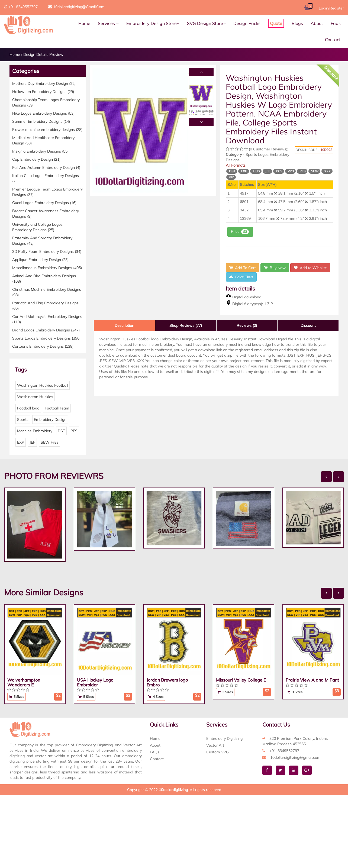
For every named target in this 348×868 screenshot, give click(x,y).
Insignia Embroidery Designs (40, 151)
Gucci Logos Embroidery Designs (44, 203)
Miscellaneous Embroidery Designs (47, 268)
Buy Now (275, 268)
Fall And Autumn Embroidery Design (46, 167)
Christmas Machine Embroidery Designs (47, 292)
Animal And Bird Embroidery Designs (44, 279)
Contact (333, 40)
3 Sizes (225, 692)
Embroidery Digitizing (224, 738)
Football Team (57, 408)
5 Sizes (17, 697)
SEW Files (50, 442)
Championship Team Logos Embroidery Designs (46, 102)
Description (124, 325)
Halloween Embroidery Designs (43, 92)
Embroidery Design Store (153, 23)
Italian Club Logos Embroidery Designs (46, 178)
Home (84, 23)
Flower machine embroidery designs (47, 130)
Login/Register (331, 8)
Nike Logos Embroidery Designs (43, 113)
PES (74, 431)
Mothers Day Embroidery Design (44, 83)
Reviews (247, 325)
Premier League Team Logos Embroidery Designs (47, 192)
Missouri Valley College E (241, 680)
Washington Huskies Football (43, 385)
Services (108, 23)
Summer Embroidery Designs (41, 121)
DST (61, 431)
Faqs (336, 23)
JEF (32, 442)
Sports (23, 420)
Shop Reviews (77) (186, 325)
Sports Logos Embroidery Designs (46, 338)
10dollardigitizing (173, 790)
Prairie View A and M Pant (312, 680)
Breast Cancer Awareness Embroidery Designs (46, 214)
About (317, 23)
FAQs (155, 752)
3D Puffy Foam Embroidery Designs (47, 251)
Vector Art (215, 745)
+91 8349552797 (21, 7)
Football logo (28, 408)
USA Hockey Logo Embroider (95, 682)
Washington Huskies (35, 397)
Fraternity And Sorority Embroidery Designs (42, 241)
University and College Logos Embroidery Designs (37, 227)
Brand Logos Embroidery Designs (46, 330)
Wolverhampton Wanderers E (24, 682)
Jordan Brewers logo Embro (167, 682)
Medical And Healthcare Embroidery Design (43, 140)
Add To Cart (243, 268)
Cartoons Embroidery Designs (43, 346)
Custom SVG (217, 752)
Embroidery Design (50, 420)
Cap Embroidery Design (36, 159)
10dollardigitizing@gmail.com (76, 7)
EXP (21, 442)
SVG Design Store (206, 23)
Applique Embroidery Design (40, 260)
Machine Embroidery (35, 431)
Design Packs (247, 23)
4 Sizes (156, 697)
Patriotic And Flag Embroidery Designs (45, 306)
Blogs (297, 23)
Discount (308, 325)
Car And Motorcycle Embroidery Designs (47, 319)
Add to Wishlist (310, 268)
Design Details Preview (43, 54)
